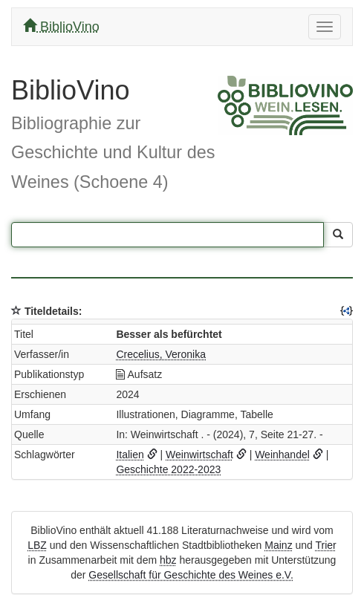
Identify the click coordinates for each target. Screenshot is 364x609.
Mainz (278, 545)
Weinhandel (282, 455)
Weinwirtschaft (199, 455)
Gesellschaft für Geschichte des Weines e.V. (191, 575)
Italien (130, 455)
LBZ (37, 545)
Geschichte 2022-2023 (168, 469)
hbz (168, 560)
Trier (326, 545)
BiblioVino (61, 26)
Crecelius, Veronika (161, 354)
